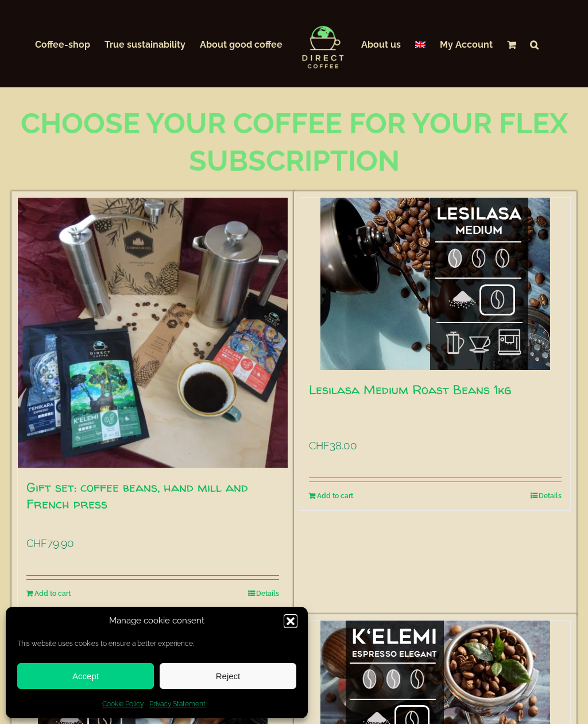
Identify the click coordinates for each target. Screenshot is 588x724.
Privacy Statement (177, 704)
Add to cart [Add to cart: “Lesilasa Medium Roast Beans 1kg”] (335, 496)
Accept (86, 676)
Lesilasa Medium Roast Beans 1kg (410, 390)
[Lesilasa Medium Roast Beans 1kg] (435, 284)
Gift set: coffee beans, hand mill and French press (137, 496)
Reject (228, 676)
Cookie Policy (123, 704)
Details (268, 594)
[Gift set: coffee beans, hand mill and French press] (153, 333)
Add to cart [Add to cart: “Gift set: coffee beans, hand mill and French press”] (53, 594)
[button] (291, 621)
